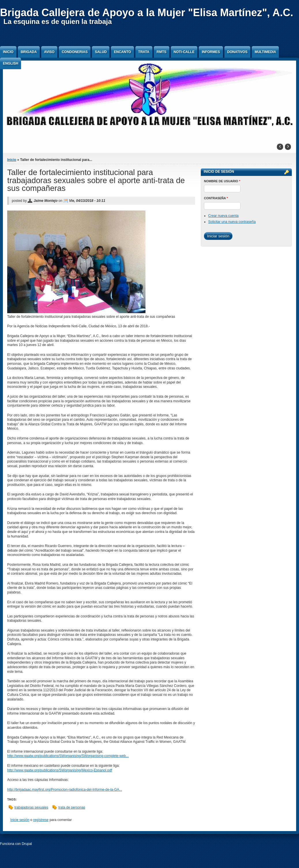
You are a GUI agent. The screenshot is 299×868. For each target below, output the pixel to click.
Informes (211, 52)
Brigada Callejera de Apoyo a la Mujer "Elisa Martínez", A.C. (147, 13)
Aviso (49, 52)
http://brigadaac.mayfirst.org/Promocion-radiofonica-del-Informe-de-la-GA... (65, 790)
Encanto (122, 52)
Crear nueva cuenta (223, 216)
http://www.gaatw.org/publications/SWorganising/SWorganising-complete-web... (68, 756)
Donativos (237, 52)
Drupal (27, 844)
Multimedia (265, 52)
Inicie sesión (20, 820)
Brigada (29, 52)
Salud (101, 52)
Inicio (8, 52)
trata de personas (72, 807)
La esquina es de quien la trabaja (58, 21)
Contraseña (216, 198)
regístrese (41, 820)
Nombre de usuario (222, 181)
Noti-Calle (184, 52)
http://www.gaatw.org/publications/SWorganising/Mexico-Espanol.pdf (60, 770)
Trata (144, 52)
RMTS (162, 52)
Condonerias (75, 52)
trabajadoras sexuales (31, 807)
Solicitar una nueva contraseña (232, 222)
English (11, 63)
